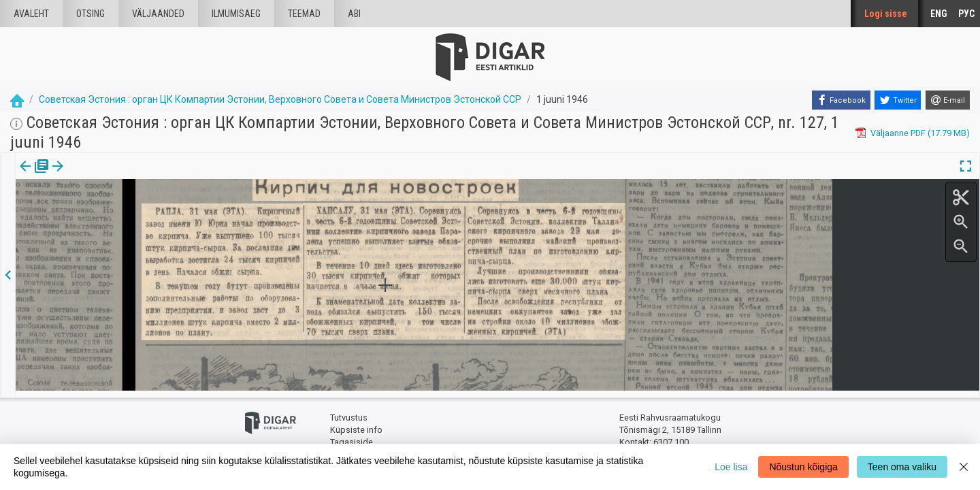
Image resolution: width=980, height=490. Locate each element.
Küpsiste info (356, 424)
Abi (354, 14)
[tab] (34, 176)
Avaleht (31, 14)
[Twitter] (898, 100)
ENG (939, 14)
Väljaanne (34, 176)
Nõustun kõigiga (803, 467)
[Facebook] (841, 100)
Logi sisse (886, 14)
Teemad (304, 14)
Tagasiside (352, 436)
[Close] (964, 467)
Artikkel (95, 176)
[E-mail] (948, 100)
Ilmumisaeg (236, 14)
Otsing (91, 14)
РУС (966, 14)
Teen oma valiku (902, 467)
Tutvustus (349, 412)
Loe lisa (731, 467)
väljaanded (158, 14)
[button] (116, 176)
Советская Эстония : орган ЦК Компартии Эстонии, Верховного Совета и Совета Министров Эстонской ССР (280, 99)
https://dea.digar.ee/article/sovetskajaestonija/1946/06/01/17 (139, 213)
